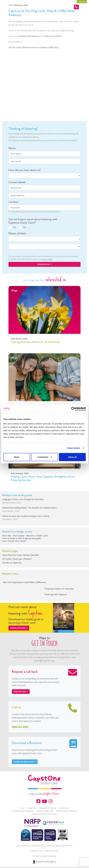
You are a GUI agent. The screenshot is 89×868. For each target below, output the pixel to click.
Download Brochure (25, 762)
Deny (17, 457)
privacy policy (47, 259)
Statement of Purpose (48, 808)
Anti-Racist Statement (45, 811)
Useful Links (64, 808)
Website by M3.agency (44, 862)
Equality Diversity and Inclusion (45, 814)
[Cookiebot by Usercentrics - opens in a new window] (73, 409)
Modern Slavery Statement (67, 811)
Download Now (19, 628)
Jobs (23, 808)
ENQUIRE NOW (44, 264)
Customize (45, 457)
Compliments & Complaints (23, 811)
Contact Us (32, 808)
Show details (74, 448)
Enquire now (21, 691)
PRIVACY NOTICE (52, 851)
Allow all (72, 457)
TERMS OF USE (37, 851)
